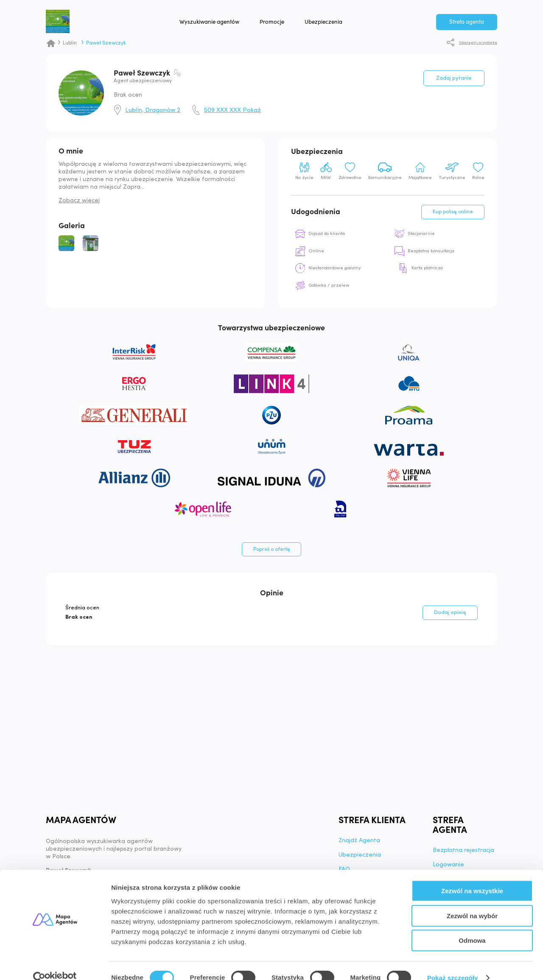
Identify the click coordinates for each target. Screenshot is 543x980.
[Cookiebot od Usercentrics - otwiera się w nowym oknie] (55, 963)
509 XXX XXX (232, 111)
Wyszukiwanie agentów (223, 25)
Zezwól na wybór (472, 901)
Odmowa (472, 926)
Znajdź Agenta (360, 844)
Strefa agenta (467, 25)
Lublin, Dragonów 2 (153, 111)
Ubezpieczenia (337, 25)
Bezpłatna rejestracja (463, 854)
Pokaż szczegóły (453, 963)
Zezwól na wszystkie (472, 876)
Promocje (285, 25)
